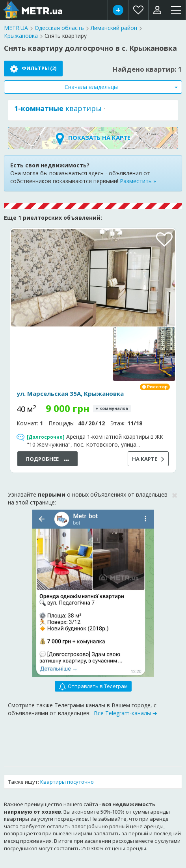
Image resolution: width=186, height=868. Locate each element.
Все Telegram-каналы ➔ (126, 713)
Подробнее (47, 459)
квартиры (58, 108)
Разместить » (138, 181)
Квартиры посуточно (67, 782)
